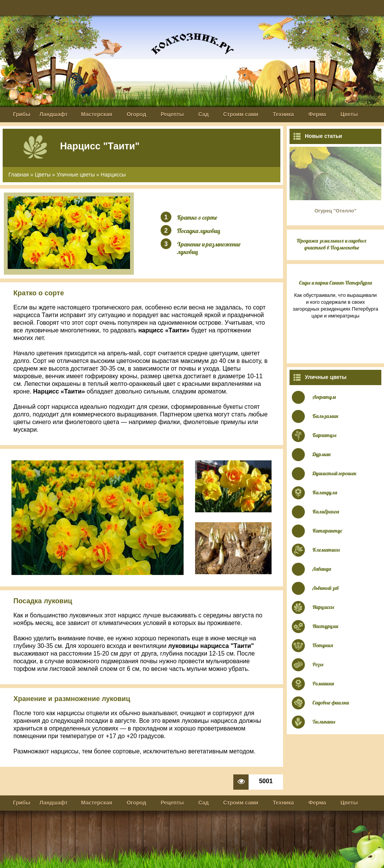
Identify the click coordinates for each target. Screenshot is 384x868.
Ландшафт (54, 114)
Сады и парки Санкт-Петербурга (336, 283)
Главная (19, 175)
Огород (136, 114)
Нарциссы (113, 175)
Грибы (22, 114)
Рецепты (172, 114)
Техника (283, 114)
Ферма (317, 114)
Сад (204, 114)
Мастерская (97, 114)
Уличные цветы (76, 175)
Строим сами (241, 114)
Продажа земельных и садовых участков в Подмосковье (332, 244)
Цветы (349, 114)
